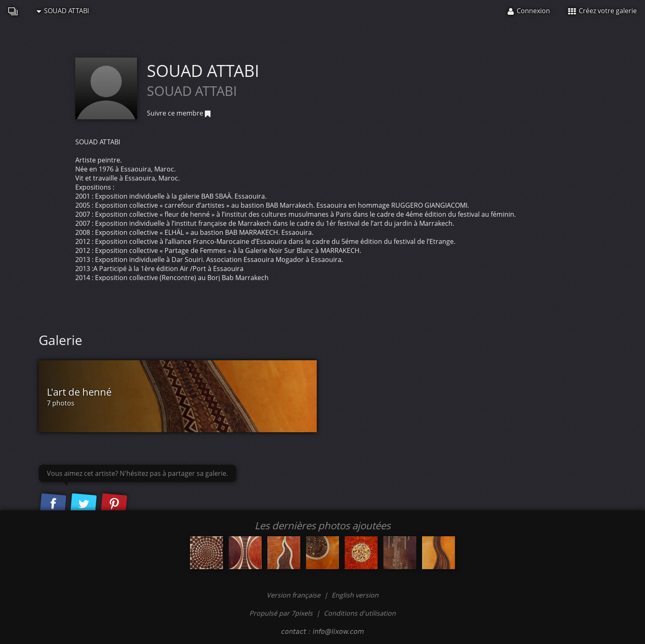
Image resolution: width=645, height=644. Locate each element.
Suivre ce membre (179, 113)
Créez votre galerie (602, 11)
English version (355, 595)
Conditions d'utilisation (360, 613)
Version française (294, 595)
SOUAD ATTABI (63, 11)
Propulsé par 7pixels (281, 613)
